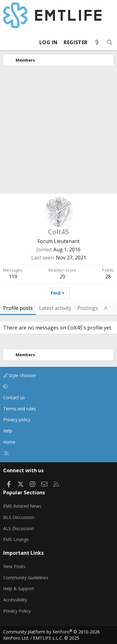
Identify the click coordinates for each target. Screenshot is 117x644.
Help (8, 431)
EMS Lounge (16, 539)
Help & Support (19, 588)
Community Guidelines (26, 578)
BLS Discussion (19, 517)
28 (108, 277)
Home (9, 442)
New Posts (14, 566)
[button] (57, 387)
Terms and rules (19, 409)
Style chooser (20, 375)
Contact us (14, 397)
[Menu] (8, 42)
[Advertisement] (58, 132)
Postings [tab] (88, 308)
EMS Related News (22, 506)
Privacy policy (17, 420)
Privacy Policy (17, 611)
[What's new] (97, 42)
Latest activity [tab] (55, 308)
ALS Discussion (19, 528)
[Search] (110, 42)
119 (13, 277)
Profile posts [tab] (18, 308)
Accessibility (15, 600)
